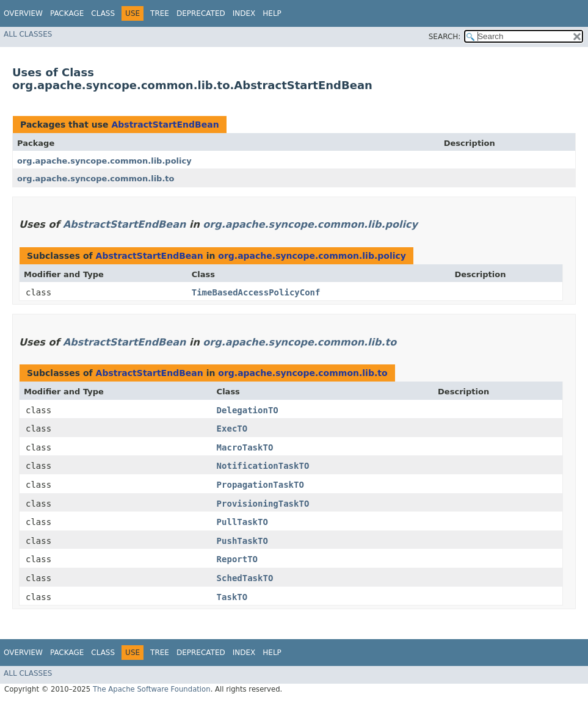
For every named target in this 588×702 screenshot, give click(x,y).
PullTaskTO (242, 522)
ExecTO (232, 429)
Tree (160, 13)
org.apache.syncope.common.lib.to (96, 179)
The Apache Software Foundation (152, 689)
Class (103, 13)
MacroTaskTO (245, 447)
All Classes (28, 34)
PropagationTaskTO (260, 485)
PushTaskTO (242, 541)
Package (67, 13)
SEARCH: (445, 37)
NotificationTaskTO (263, 466)
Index (244, 13)
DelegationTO (248, 410)
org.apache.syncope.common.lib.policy (104, 161)
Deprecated (201, 13)
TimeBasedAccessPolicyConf (256, 292)
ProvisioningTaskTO (263, 504)
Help (272, 13)
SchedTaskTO (245, 578)
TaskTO (232, 597)
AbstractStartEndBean (165, 125)
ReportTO (237, 559)
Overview (23, 13)
